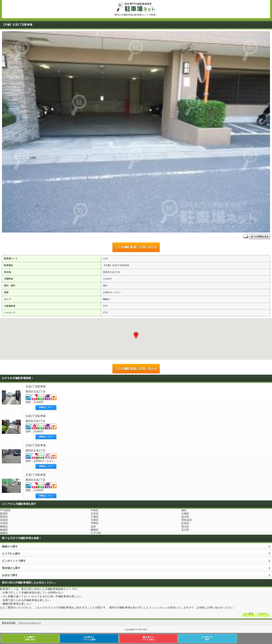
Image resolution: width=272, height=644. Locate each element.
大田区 (95, 520)
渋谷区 (4, 523)
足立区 (185, 530)
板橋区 (4, 530)
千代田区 (5, 510)
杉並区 (185, 523)
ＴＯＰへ (263, 614)
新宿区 (4, 514)
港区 (184, 510)
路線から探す (10, 547)
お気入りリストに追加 (89, 638)
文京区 (95, 514)
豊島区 (4, 527)
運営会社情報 (9, 623)
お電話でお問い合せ (30, 638)
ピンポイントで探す (14, 561)
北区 (93, 527)
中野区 (95, 523)
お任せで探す (10, 575)
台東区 (185, 514)
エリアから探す (11, 554)
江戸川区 (96, 533)
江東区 (95, 517)
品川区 (185, 517)
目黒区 (4, 520)
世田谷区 (187, 520)
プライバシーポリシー (30, 623)
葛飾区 (4, 533)
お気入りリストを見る (148, 638)
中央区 (95, 510)
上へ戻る (249, 614)
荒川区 (185, 527)
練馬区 (95, 530)
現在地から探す (11, 568)
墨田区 (4, 517)
